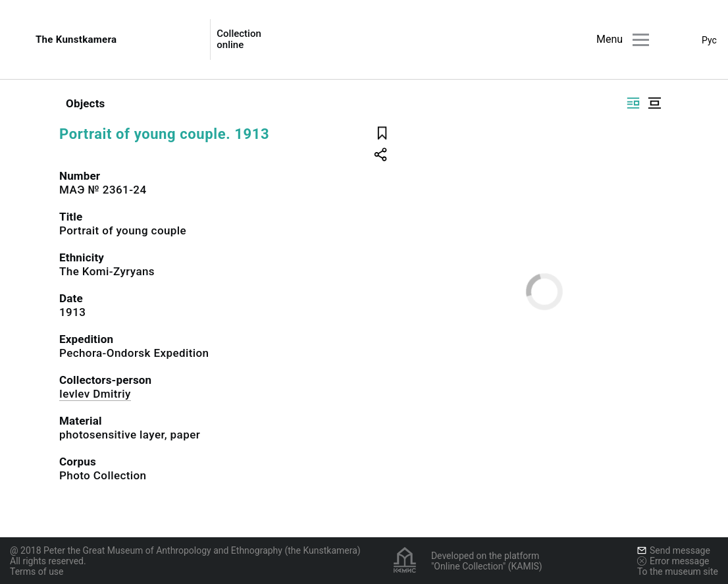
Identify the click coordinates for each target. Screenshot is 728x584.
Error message (673, 561)
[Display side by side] (633, 103)
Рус (709, 40)
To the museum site (678, 571)
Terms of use (37, 571)
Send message (674, 550)
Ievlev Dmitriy (95, 394)
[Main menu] (641, 40)
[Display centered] (654, 103)
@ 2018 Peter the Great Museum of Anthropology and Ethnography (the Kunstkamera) (185, 550)
